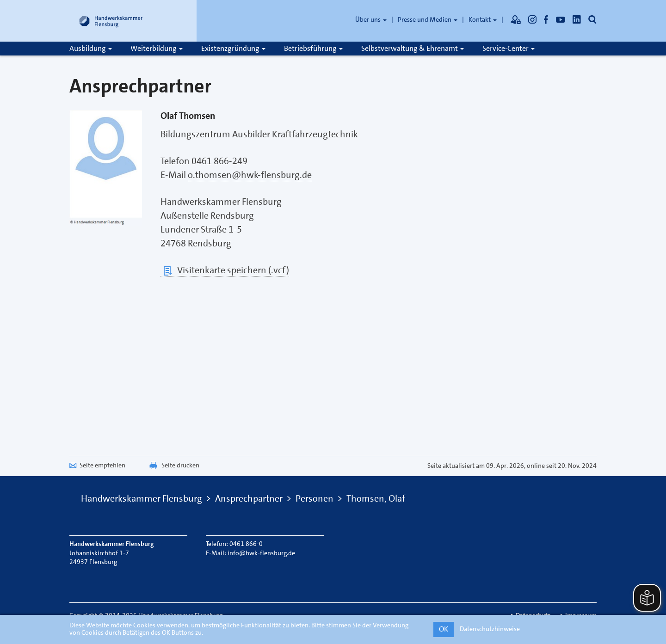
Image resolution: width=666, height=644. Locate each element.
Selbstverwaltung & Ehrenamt (413, 48)
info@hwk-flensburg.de (261, 553)
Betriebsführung (313, 48)
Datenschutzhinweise (490, 629)
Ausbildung (91, 48)
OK (444, 629)
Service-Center (509, 48)
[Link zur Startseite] (111, 21)
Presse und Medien (428, 19)
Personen (314, 498)
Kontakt (483, 19)
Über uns (371, 19)
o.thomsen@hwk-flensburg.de (250, 175)
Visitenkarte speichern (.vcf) (225, 270)
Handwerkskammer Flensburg (142, 498)
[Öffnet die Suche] (592, 19)
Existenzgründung (233, 48)
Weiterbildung (157, 48)
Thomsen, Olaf (376, 498)
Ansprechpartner (249, 498)
